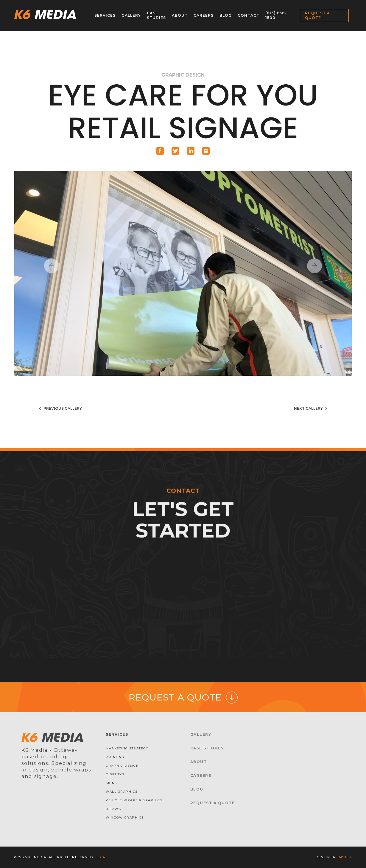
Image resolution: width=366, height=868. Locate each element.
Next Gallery (312, 408)
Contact (249, 15)
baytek (345, 857)
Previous (52, 266)
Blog (226, 15)
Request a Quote (317, 15)
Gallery (131, 15)
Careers (204, 15)
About (180, 15)
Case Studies (156, 15)
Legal (102, 857)
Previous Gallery (60, 408)
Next (314, 266)
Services (105, 15)
